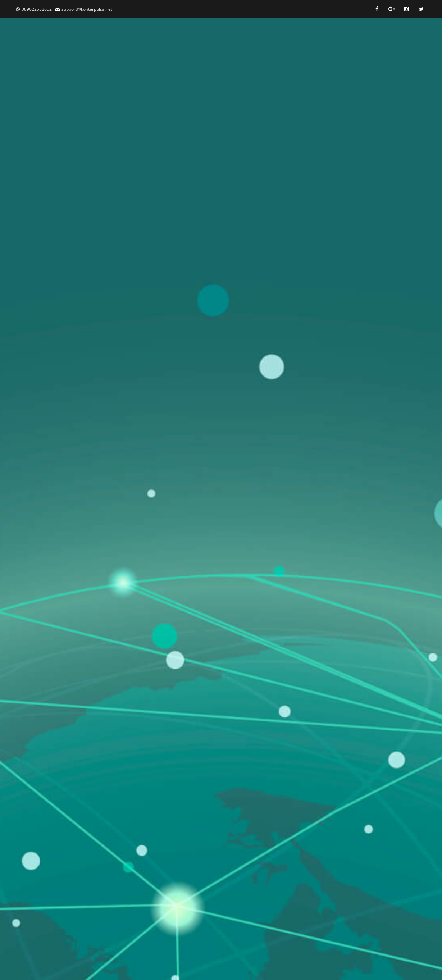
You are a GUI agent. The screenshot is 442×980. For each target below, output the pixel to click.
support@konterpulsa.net (87, 9)
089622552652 (37, 9)
